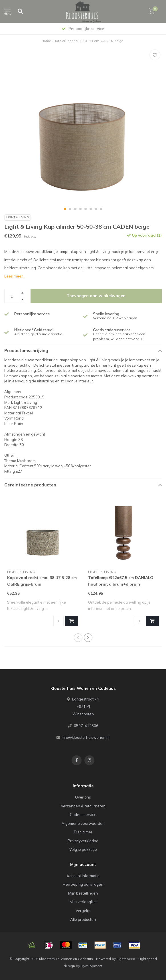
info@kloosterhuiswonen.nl (86, 737)
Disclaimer (83, 832)
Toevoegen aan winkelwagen (96, 296)
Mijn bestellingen (83, 893)
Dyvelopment (92, 966)
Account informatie (83, 876)
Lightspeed (126, 959)
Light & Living (18, 217)
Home (46, 41)
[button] (65, 209)
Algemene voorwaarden (83, 823)
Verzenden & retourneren (83, 806)
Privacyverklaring (83, 841)
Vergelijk (83, 911)
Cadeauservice (83, 815)
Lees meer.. (14, 276)
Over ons (83, 797)
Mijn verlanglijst (83, 902)
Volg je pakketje (83, 849)
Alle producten (83, 919)
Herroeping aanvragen (83, 884)
